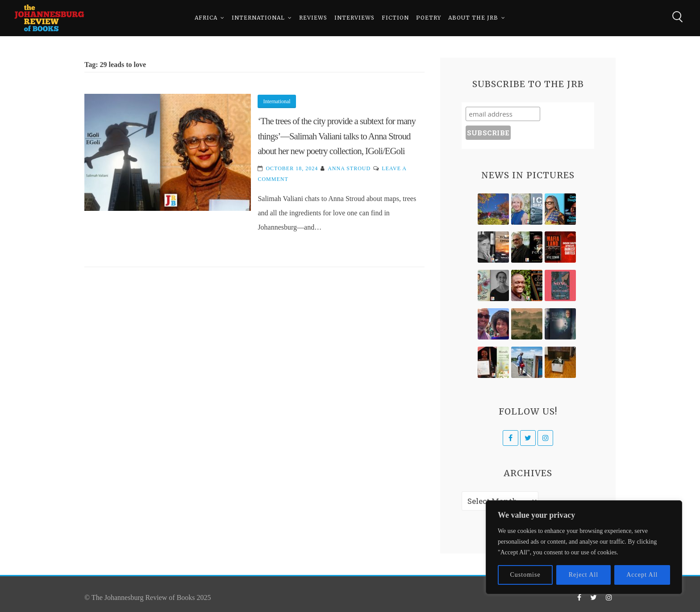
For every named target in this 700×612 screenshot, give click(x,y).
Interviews (354, 18)
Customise (525, 575)
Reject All (583, 575)
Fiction (395, 18)
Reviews (313, 18)
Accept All (642, 575)
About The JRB (473, 18)
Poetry (429, 18)
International (258, 18)
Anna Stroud (349, 168)
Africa (206, 18)
